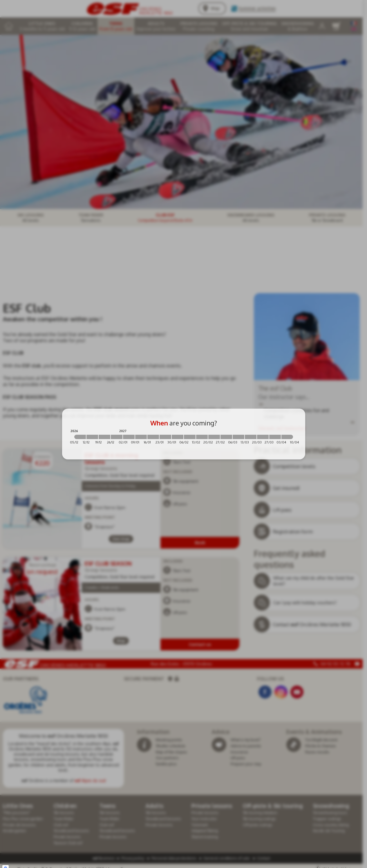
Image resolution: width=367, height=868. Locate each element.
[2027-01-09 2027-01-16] (141, 437)
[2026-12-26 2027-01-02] (117, 437)
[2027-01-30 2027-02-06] (178, 437)
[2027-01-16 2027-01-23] (153, 437)
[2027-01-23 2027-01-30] (165, 437)
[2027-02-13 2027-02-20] (202, 437)
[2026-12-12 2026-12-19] (92, 437)
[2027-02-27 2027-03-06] (226, 437)
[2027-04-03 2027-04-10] (287, 437)
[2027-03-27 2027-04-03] (275, 437)
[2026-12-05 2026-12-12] (80, 437)
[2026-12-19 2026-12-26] (104, 437)
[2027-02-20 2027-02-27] (214, 437)
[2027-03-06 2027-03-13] (238, 437)
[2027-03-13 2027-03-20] (251, 437)
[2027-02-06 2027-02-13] (190, 437)
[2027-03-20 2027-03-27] (263, 437)
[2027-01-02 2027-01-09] (129, 437)
